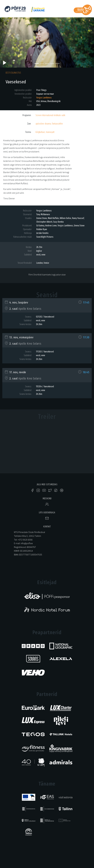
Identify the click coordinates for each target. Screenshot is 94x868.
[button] (7, 41)
